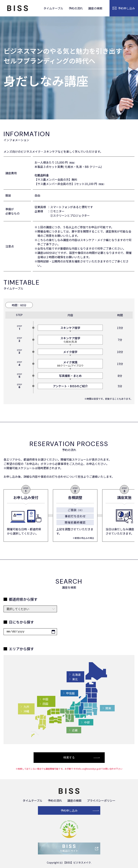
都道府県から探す (23, 599)
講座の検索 (95, 8)
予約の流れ (76, 8)
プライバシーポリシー (101, 800)
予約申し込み (69, 810)
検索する (69, 757)
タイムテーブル (53, 8)
